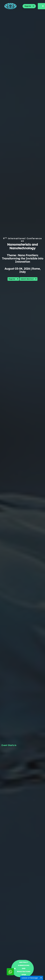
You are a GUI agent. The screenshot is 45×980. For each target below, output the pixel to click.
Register (14, 279)
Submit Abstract (29, 279)
